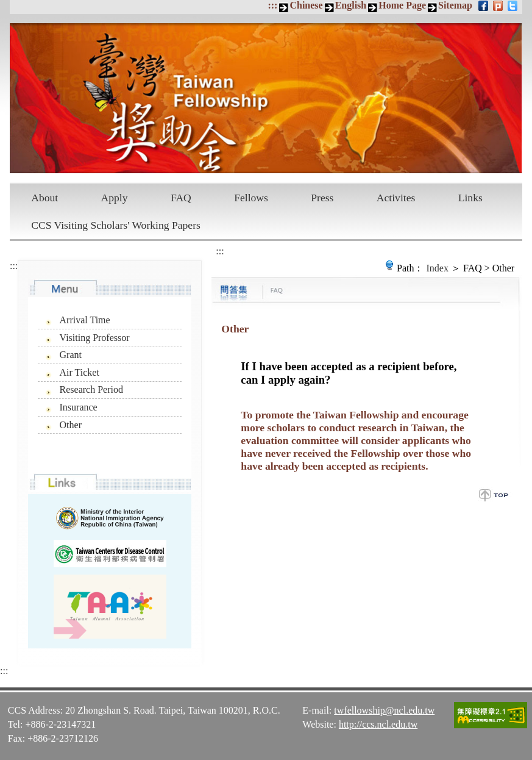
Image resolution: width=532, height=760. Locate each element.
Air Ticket (80, 372)
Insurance (79, 407)
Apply (115, 198)
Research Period (91, 389)
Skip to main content (6, 6)
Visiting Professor (95, 338)
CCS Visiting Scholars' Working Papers (116, 225)
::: (272, 5)
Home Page (402, 5)
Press (322, 198)
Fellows (251, 198)
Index (437, 268)
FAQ (181, 198)
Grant (71, 355)
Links (470, 198)
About (44, 198)
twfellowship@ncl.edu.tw (384, 710)
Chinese (306, 5)
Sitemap (455, 5)
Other (71, 425)
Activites (396, 198)
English (351, 5)
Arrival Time (85, 320)
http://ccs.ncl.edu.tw (378, 724)
